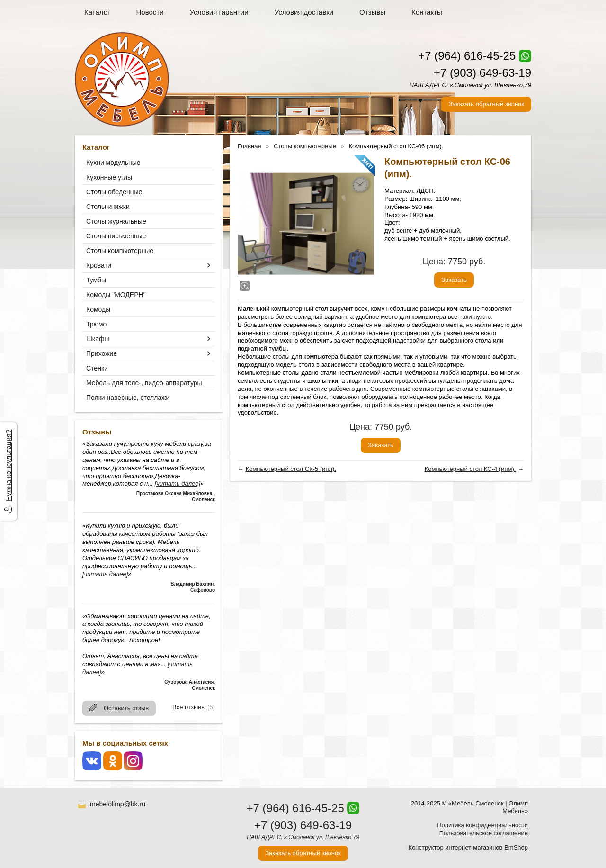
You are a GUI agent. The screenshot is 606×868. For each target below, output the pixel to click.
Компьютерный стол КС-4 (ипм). (470, 469)
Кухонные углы (109, 177)
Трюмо (96, 324)
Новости (150, 12)
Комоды (98, 309)
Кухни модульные (113, 163)
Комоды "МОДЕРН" (116, 295)
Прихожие (102, 353)
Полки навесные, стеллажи (128, 398)
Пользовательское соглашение (484, 833)
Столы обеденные (114, 192)
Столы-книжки (108, 207)
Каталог (97, 12)
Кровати (99, 265)
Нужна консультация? (8, 466)
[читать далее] (178, 484)
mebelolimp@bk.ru (118, 804)
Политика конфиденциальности (482, 825)
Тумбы (96, 280)
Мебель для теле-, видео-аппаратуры (144, 383)
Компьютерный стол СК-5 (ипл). (291, 469)
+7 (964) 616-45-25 (467, 56)
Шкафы (98, 339)
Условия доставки (304, 12)
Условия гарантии (219, 12)
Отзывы (372, 12)
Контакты (427, 12)
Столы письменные (116, 236)
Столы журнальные (116, 221)
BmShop (516, 847)
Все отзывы (189, 707)
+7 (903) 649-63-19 (482, 73)
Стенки (97, 368)
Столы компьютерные (120, 251)
